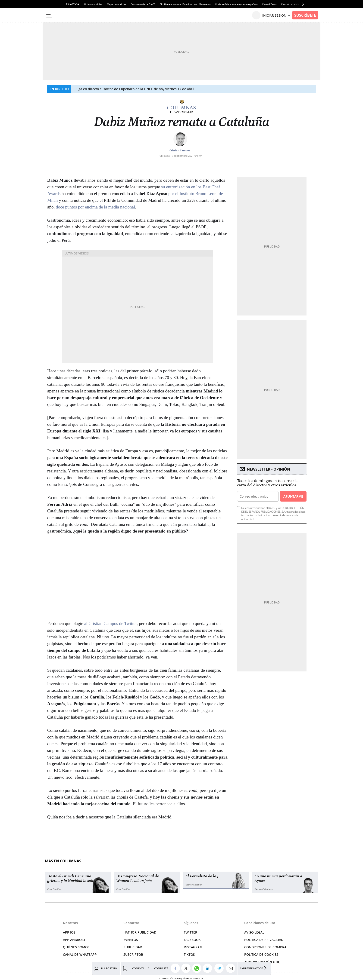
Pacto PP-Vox (269, 4)
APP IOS (69, 932)
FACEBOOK (192, 940)
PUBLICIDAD (133, 947)
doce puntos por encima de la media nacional (95, 207)
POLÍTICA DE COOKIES (261, 954)
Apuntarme (293, 496)
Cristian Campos (180, 150)
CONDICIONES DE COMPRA (265, 947)
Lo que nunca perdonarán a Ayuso (278, 879)
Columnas (181, 108)
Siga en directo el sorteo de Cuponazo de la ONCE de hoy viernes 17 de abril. (135, 89)
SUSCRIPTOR (133, 954)
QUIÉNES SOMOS (76, 947)
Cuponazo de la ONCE (143, 4)
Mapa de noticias (117, 4)
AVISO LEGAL (254, 932)
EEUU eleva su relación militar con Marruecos (185, 4)
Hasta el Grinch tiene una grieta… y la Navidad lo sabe (71, 879)
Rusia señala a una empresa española (236, 4)
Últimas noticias (93, 4)
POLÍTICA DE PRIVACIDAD (264, 940)
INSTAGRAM (193, 947)
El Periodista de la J (202, 876)
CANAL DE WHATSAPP (80, 954)
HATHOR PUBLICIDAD (140, 932)
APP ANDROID (74, 940)
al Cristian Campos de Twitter (111, 623)
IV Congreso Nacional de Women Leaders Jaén (138, 879)
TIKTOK (189, 954)
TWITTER (191, 932)
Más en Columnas (63, 861)
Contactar (131, 923)
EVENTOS (131, 940)
